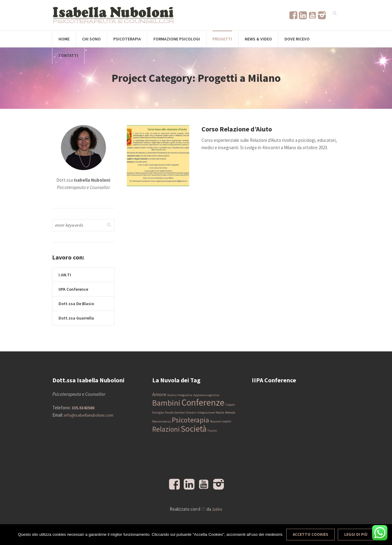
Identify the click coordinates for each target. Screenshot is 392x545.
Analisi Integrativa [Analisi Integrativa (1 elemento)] (180, 395)
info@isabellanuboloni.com (89, 415)
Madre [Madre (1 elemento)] (220, 413)
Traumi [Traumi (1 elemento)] (212, 431)
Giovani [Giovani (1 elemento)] (191, 413)
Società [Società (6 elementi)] (194, 429)
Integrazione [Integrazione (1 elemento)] (206, 413)
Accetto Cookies (311, 534)
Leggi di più (356, 534)
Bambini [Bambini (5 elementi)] (166, 403)
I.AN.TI (65, 275)
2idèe (217, 509)
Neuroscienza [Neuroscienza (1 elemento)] (162, 421)
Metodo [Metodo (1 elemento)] (230, 413)
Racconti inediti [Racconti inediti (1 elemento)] (221, 421)
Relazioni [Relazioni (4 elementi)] (166, 429)
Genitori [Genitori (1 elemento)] (180, 413)
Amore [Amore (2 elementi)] (159, 394)
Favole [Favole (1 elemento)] (169, 413)
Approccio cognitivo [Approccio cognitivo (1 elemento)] (206, 395)
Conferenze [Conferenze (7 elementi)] (203, 402)
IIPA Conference (73, 289)
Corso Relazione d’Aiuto (237, 129)
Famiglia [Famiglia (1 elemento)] (158, 413)
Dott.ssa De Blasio (76, 304)
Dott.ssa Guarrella (76, 318)
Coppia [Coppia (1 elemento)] (230, 405)
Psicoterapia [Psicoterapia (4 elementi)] (190, 420)
